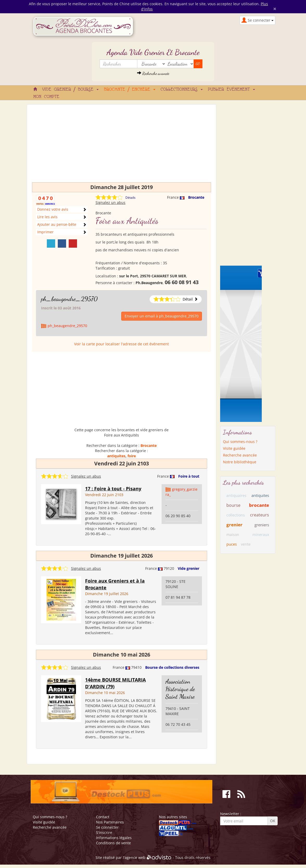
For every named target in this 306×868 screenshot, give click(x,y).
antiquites (116, 456)
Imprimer (45, 232)
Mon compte (46, 97)
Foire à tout (189, 476)
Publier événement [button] (231, 90)
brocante (259, 505)
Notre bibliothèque (240, 462)
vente (246, 544)
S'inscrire (104, 832)
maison (233, 535)
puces (232, 544)
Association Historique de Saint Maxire (180, 689)
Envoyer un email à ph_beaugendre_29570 (162, 316)
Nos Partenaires (110, 822)
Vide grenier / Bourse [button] (70, 90)
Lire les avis (47, 217)
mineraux (261, 535)
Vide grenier (189, 568)
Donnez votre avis (53, 209)
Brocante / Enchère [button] (130, 90)
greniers (262, 525)
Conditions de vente (113, 843)
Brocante (196, 197)
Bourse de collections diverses (172, 667)
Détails (130, 198)
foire (132, 456)
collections (236, 515)
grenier (234, 525)
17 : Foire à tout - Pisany (113, 489)
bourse (233, 505)
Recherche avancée (153, 73)
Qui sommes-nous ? (240, 442)
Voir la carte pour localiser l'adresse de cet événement (122, 344)
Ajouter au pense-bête (57, 224)
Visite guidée (234, 448)
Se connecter (107, 827)
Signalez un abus (110, 202)
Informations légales (114, 838)
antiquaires (236, 495)
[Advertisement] (122, 146)
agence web (135, 857)
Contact (103, 817)
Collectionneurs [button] (182, 90)
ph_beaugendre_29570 (69, 299)
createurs (260, 515)
